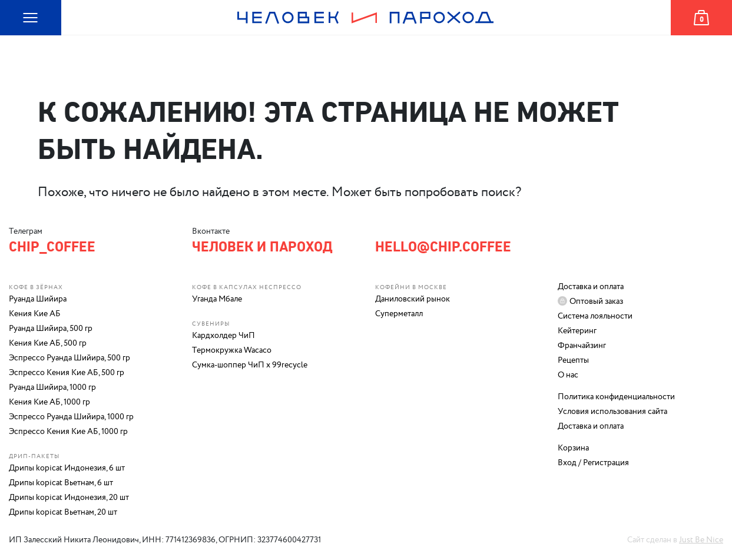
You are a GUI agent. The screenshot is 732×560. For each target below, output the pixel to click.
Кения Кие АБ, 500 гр (48, 343)
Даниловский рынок (413, 299)
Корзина (688, 35)
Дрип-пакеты (34, 456)
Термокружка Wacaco (232, 350)
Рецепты (573, 360)
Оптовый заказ (596, 301)
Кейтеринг (577, 331)
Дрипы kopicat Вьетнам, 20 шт (63, 512)
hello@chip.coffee (443, 247)
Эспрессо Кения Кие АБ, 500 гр (67, 373)
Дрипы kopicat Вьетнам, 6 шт (61, 483)
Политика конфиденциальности (616, 397)
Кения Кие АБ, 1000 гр (49, 402)
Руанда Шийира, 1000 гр (52, 387)
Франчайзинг (582, 346)
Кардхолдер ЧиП (223, 336)
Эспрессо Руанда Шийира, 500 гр (69, 358)
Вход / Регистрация (593, 463)
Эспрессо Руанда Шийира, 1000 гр (71, 417)
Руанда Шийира (38, 299)
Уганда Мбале (217, 299)
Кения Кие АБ (35, 314)
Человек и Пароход (366, 35)
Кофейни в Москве (411, 287)
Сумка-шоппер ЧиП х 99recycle (250, 365)
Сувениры (211, 324)
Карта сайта (24, 35)
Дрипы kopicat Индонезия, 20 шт (69, 498)
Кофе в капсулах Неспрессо (247, 287)
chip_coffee (52, 247)
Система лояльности (595, 316)
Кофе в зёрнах (36, 287)
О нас (568, 375)
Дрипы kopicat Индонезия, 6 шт (67, 468)
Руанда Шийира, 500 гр (51, 329)
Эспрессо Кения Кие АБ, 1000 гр (68, 432)
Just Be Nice (701, 540)
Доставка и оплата (591, 287)
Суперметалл (399, 314)
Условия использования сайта (612, 412)
